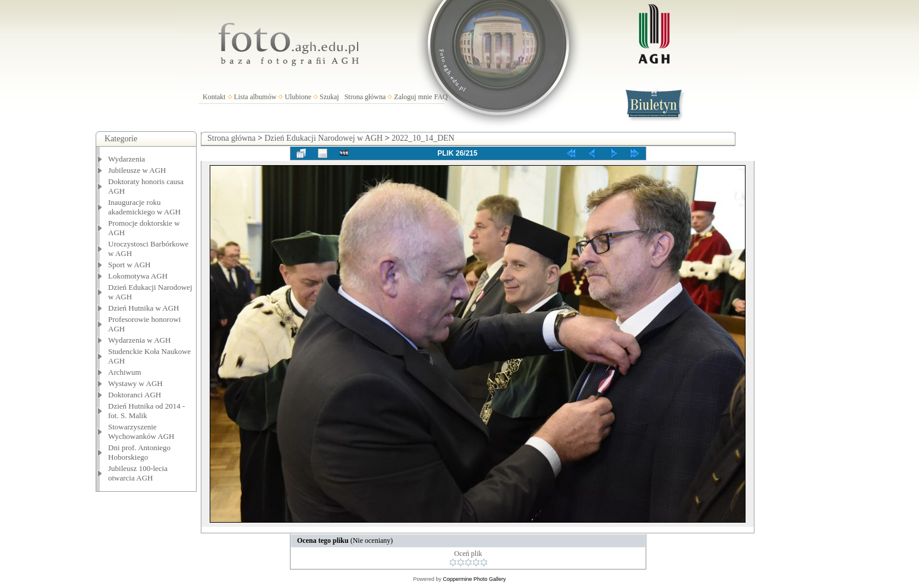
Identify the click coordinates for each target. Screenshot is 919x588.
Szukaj (329, 97)
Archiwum (125, 372)
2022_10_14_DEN (423, 138)
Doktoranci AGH (135, 395)
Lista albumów (255, 97)
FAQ (441, 97)
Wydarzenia (127, 159)
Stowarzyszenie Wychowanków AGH (141, 431)
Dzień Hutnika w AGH (144, 308)
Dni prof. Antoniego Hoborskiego (139, 452)
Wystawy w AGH (135, 383)
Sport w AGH (130, 265)
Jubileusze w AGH (137, 170)
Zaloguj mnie (413, 97)
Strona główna (365, 97)
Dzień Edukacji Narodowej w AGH (323, 138)
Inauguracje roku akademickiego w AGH (144, 207)
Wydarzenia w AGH (139, 340)
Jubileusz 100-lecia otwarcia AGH (138, 473)
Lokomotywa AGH (138, 276)
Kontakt (214, 97)
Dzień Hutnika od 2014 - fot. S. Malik (146, 411)
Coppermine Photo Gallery (474, 579)
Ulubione (298, 97)
